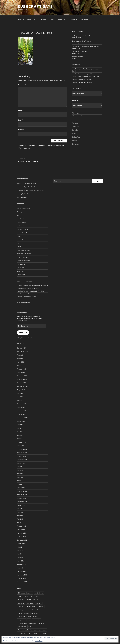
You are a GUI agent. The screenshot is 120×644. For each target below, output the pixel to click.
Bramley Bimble (22, 212)
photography (22, 620)
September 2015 (22, 495)
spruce (30, 626)
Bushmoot (20, 219)
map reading (37, 613)
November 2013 (22, 568)
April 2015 (20, 512)
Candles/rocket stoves (24, 226)
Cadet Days (31, 12)
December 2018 (22, 369)
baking (20, 589)
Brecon (36, 593)
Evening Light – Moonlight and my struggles (86, 39)
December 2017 (22, 404)
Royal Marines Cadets (25, 623)
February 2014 (21, 558)
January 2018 (21, 400)
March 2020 (21, 355)
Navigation (33, 616)
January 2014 (21, 561)
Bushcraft (21, 596)
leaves (35, 610)
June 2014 (20, 543)
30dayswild (22, 586)
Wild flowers (38, 630)
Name (20, 103)
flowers (27, 606)
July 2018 (20, 386)
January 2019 (21, 365)
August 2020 (21, 348)
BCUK (26, 589)
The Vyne (43, 626)
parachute (42, 616)
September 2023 (22, 345)
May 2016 (20, 467)
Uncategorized (22, 268)
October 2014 (21, 529)
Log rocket (22, 613)
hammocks (22, 610)
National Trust (22, 616)
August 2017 (21, 414)
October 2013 (21, 571)
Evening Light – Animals (79, 44)
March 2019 (21, 358)
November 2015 (22, 488)
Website (21, 123)
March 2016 (21, 474)
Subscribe (23, 326)
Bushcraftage (63, 12)
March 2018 (21, 393)
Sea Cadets (21, 261)
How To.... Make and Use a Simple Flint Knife (85, 70)
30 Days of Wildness (23, 201)
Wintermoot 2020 (78, 50)
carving (20, 599)
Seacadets (22, 626)
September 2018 (22, 379)
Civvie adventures (23, 233)
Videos (52, 12)
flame (20, 606)
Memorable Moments (24, 247)
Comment (22, 78)
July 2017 (20, 418)
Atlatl (19, 208)
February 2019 (21, 362)
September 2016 (22, 453)
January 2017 (21, 439)
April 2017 (20, 428)
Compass (41, 599)
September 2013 (22, 575)
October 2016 (21, 449)
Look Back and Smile (24, 243)
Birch (37, 589)
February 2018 (21, 397)
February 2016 (21, 477)
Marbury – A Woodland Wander (81, 29)
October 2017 (21, 407)
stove (36, 626)
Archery (19, 205)
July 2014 (20, 540)
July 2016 (20, 460)
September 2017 (22, 411)
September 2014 (22, 533)
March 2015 (21, 516)
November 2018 (22, 372)
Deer (33, 603)
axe (42, 586)
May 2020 (20, 351)
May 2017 (20, 425)
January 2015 (21, 523)
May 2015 (20, 509)
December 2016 (22, 442)
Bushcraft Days (35, 7)
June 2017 (20, 421)
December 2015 (22, 484)
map (29, 613)
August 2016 (21, 456)
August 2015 (21, 498)
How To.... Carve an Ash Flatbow (82, 75)
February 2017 (21, 435)
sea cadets (43, 623)
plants (30, 620)
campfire (39, 596)
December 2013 (22, 564)
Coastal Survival (30, 599)
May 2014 (20, 547)
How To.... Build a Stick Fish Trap (82, 73)
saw (35, 623)
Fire (44, 603)
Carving (19, 229)
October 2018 (21, 376)
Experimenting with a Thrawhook (82, 34)
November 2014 (22, 526)
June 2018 (20, 390)
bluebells (21, 593)
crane (27, 603)
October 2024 (21, 341)
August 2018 (21, 383)
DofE (39, 603)
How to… (20, 240)
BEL (32, 589)
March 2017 (21, 432)
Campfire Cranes (22, 222)
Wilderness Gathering (25, 630)
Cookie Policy (39, 641)
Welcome (21, 12)
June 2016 (20, 463)
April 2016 (20, 470)
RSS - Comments (77, 109)
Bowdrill (28, 593)
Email (20, 113)
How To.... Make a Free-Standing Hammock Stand (32, 278)
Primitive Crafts (22, 257)
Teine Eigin (20, 264)
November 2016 (22, 446)
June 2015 (20, 505)
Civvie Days (42, 12)
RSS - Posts (76, 106)
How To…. (74, 12)
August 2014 (21, 536)
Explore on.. (85, 12)
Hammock (35, 606)
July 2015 (20, 502)
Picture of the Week (23, 254)
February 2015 (21, 519)
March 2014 (21, 554)
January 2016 (21, 481)
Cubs (19, 236)
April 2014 (20, 550)
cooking (21, 603)
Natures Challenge (23, 250)
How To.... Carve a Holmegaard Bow (83, 67)
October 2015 (21, 491)
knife (29, 610)
